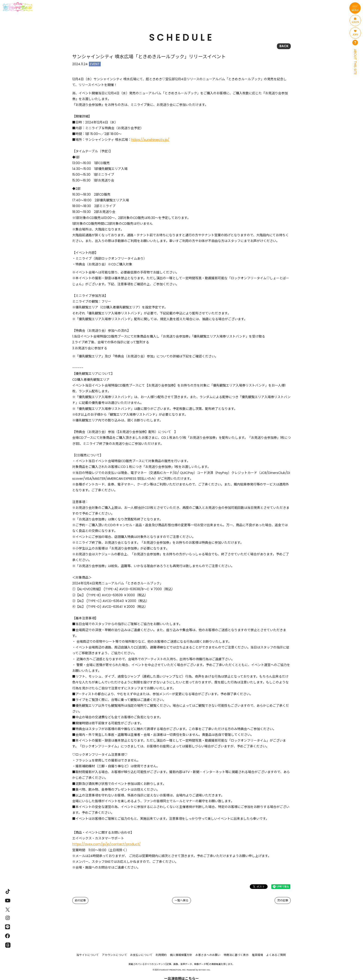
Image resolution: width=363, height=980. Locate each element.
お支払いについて (141, 955)
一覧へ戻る (181, 900)
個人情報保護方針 (181, 955)
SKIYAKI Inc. (205, 970)
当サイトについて (88, 955)
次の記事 (283, 900)
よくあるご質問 (276, 955)
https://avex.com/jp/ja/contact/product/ (106, 844)
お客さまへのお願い (208, 955)
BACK (284, 46)
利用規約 (161, 955)
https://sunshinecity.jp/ (150, 140)
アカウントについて (114, 955)
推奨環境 (257, 955)
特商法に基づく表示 (236, 955)
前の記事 (80, 900)
